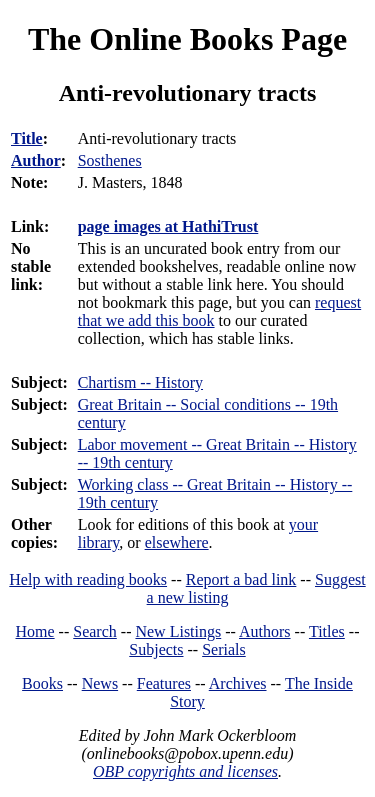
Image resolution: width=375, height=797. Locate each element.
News (100, 683)
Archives (238, 683)
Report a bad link (241, 579)
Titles (327, 631)
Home (35, 631)
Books (42, 683)
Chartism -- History (140, 382)
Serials (224, 649)
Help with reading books (88, 579)
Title (27, 138)
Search (95, 631)
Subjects (156, 649)
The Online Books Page (187, 39)
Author (36, 160)
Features (164, 683)
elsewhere (177, 542)
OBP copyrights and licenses (185, 771)
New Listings (178, 631)
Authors (265, 631)
